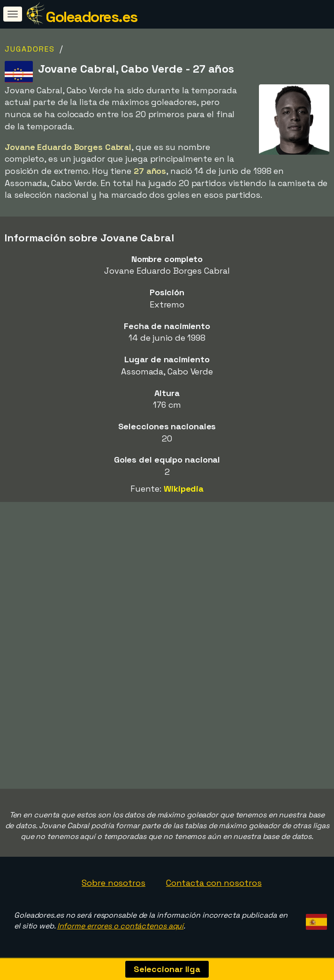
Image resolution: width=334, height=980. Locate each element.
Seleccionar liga (167, 969)
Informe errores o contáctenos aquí (121, 926)
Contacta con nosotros (214, 883)
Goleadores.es (91, 17)
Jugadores (30, 49)
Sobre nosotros (114, 883)
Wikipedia (184, 489)
